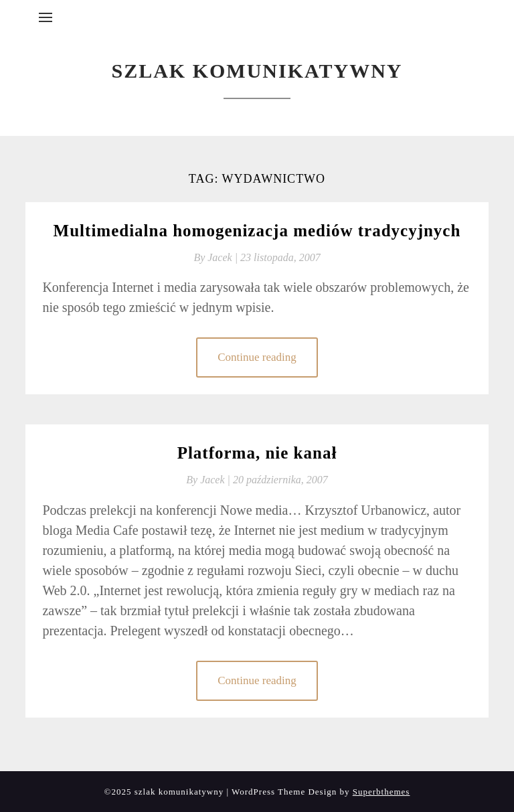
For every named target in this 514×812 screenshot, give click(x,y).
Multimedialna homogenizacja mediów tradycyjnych (257, 231)
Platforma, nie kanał (257, 453)
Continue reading (257, 357)
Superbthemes (381, 792)
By (217, 257)
